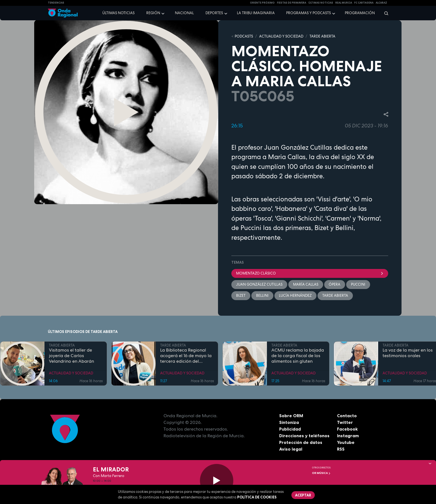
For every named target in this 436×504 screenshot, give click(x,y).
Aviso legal (291, 449)
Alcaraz (381, 3)
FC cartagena (364, 3)
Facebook (347, 429)
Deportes (214, 13)
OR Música (321, 473)
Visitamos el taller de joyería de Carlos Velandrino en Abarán (71, 356)
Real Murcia (344, 3)
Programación (360, 13)
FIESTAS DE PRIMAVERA (292, 3)
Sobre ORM (291, 416)
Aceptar (303, 495)
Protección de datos (301, 443)
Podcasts (244, 36)
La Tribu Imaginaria (256, 13)
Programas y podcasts (309, 13)
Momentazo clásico (310, 273)
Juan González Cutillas (259, 284)
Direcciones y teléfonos (304, 436)
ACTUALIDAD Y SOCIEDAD (281, 36)
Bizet (241, 296)
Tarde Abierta (335, 296)
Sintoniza (289, 423)
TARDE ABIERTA (322, 36)
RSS (341, 449)
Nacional (184, 13)
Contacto (347, 416)
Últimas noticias (118, 13)
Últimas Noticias (321, 3)
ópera (335, 284)
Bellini (262, 296)
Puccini (358, 284)
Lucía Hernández (296, 296)
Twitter (345, 423)
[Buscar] (384, 13)
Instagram (348, 436)
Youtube (346, 443)
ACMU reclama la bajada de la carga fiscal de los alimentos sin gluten (298, 356)
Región (153, 13)
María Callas (306, 284)
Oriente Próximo (262, 3)
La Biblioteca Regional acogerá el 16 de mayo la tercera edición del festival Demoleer (186, 356)
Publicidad (290, 429)
